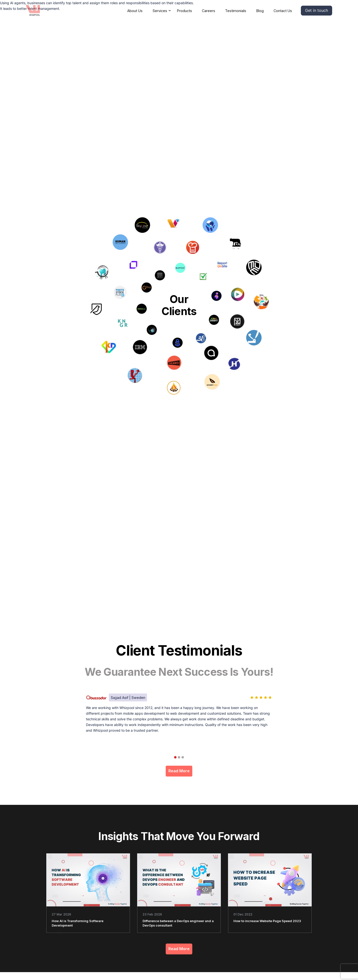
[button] (317, 11)
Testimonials (236, 11)
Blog (260, 11)
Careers (209, 11)
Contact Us (283, 11)
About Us (135, 11)
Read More (179, 771)
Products (185, 11)
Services (160, 11)
